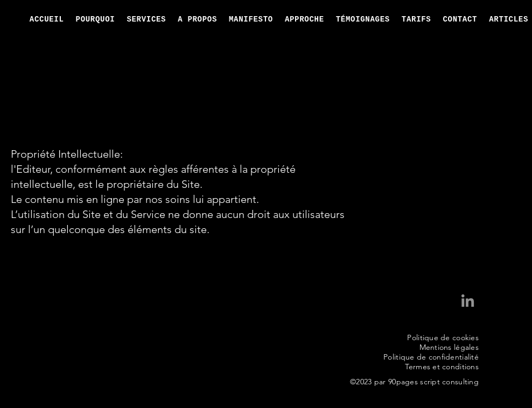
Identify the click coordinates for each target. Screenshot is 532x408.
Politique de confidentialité (431, 357)
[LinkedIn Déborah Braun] (468, 302)
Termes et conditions (442, 367)
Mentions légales (449, 347)
